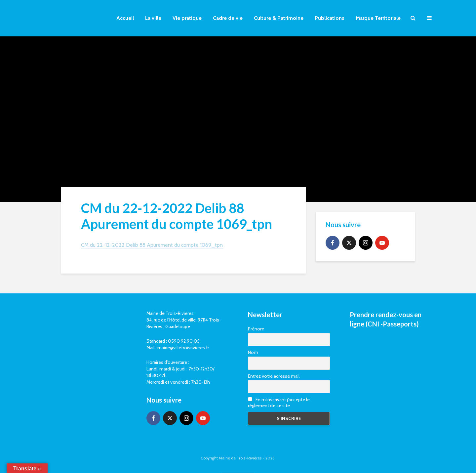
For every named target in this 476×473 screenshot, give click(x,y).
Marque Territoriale (378, 18)
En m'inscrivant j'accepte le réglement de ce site (279, 403)
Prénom (256, 329)
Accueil (125, 18)
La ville (153, 18)
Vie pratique (187, 18)
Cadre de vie (228, 18)
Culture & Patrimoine (279, 18)
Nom (253, 352)
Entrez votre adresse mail (274, 376)
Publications (330, 18)
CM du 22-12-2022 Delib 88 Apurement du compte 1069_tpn (152, 245)
